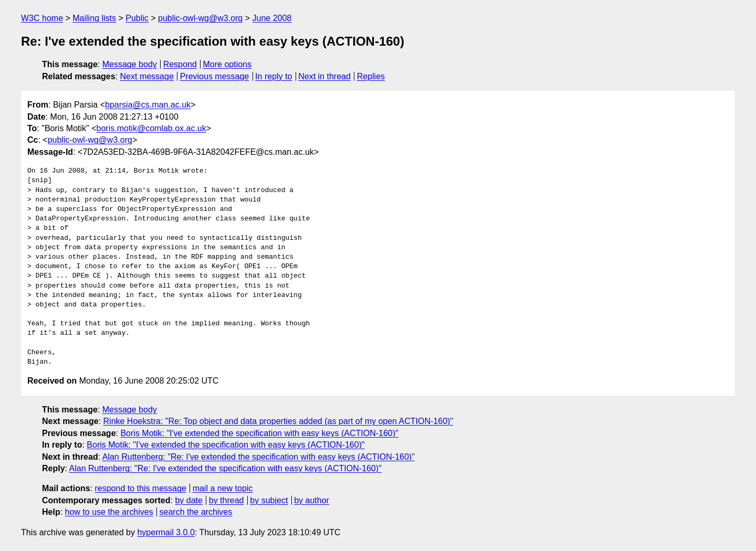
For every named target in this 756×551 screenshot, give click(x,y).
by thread (227, 500)
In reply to (274, 76)
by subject (269, 500)
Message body (130, 64)
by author (312, 500)
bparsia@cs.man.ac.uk (148, 105)
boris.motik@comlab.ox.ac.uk (151, 128)
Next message (147, 76)
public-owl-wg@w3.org (200, 18)
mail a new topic (223, 488)
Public (137, 18)
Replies (371, 76)
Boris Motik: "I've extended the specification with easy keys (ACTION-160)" (259, 433)
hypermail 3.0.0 (166, 532)
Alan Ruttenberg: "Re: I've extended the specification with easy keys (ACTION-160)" (259, 457)
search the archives (196, 512)
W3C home (42, 18)
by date (188, 500)
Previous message (215, 76)
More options (228, 64)
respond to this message (140, 488)
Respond (180, 64)
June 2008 (272, 18)
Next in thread (324, 76)
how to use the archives (109, 512)
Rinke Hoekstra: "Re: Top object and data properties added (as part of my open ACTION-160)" (279, 421)
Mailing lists (94, 18)
